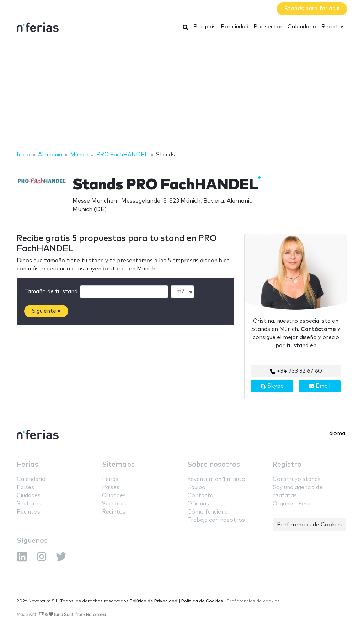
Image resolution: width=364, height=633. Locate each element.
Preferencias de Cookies (310, 525)
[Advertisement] (182, 93)
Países (25, 487)
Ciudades (29, 496)
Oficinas (198, 504)
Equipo (196, 487)
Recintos (333, 27)
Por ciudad (235, 27)
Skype (272, 386)
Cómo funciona (208, 512)
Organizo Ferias (294, 504)
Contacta (200, 496)
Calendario (302, 27)
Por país (205, 27)
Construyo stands (297, 479)
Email (319, 386)
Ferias (28, 465)
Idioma (336, 433)
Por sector (268, 27)
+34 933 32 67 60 (296, 371)
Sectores (29, 504)
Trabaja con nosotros (216, 520)
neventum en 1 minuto (216, 479)
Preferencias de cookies (253, 601)
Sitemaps (118, 465)
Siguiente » (46, 311)
